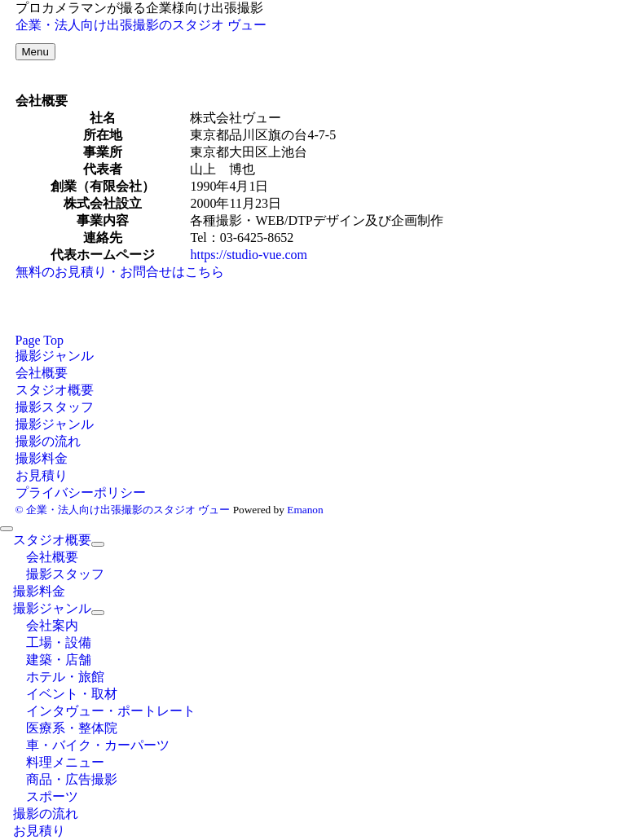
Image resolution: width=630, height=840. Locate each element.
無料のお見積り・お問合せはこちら (120, 272)
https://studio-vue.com (249, 255)
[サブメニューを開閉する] (98, 544)
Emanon (305, 510)
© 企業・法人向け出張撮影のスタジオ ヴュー (123, 510)
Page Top (40, 340)
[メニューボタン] (35, 52)
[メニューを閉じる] (7, 529)
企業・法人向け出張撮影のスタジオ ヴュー (141, 25)
